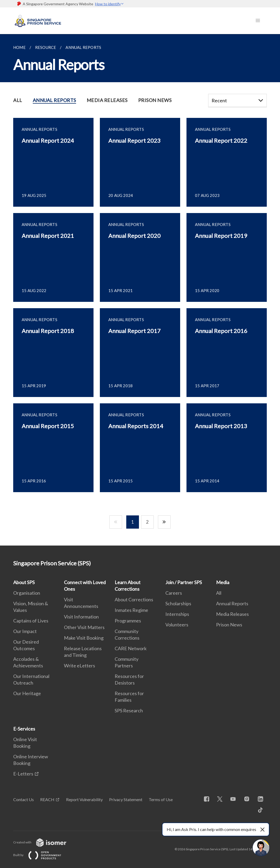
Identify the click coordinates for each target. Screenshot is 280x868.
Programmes (128, 621)
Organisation (27, 593)
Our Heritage (27, 693)
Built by (41, 855)
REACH (47, 799)
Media (223, 582)
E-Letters (23, 774)
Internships (177, 614)
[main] (140, 290)
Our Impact (25, 631)
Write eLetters (80, 666)
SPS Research (129, 710)
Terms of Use (161, 799)
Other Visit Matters (84, 627)
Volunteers (177, 625)
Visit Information (81, 617)
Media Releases (232, 614)
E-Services (24, 729)
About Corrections (134, 599)
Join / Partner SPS (184, 582)
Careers (174, 593)
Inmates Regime (131, 610)
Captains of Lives (31, 621)
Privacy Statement (126, 799)
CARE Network (131, 648)
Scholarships (178, 603)
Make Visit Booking (84, 638)
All (219, 593)
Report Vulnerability (84, 799)
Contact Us (24, 799)
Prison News (229, 625)
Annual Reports (232, 603)
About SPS (24, 582)
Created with (44, 842)
